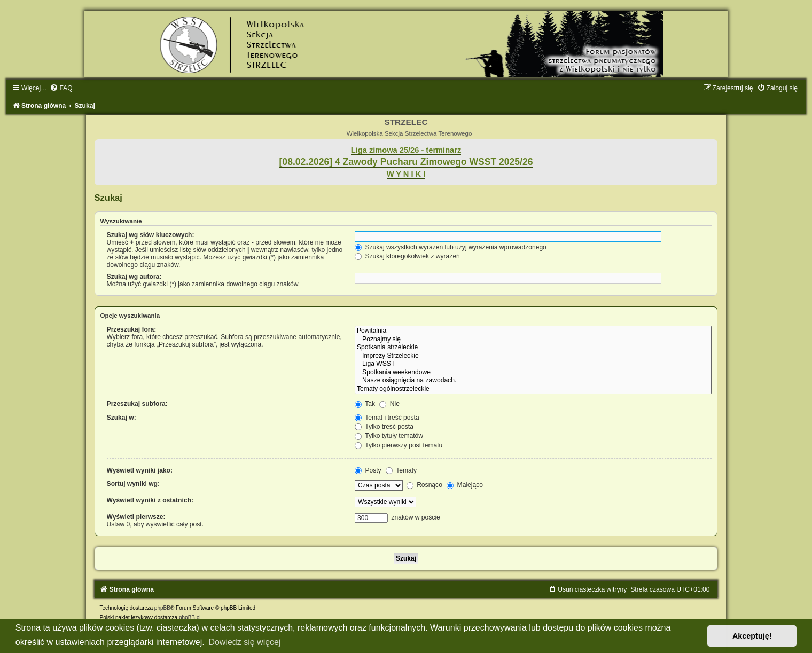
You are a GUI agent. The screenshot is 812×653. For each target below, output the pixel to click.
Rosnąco (424, 485)
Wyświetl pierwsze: (136, 517)
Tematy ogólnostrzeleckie (533, 389)
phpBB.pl (190, 617)
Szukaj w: (122, 418)
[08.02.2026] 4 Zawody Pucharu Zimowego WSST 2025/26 (406, 162)
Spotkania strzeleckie (533, 348)
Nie (389, 404)
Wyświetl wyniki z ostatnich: (150, 500)
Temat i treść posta (387, 418)
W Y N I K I (406, 174)
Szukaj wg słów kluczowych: (151, 235)
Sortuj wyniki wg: (133, 484)
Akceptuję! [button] (752, 636)
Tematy (401, 470)
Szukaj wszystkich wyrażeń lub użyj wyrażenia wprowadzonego (451, 247)
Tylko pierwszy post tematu (399, 445)
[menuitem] (61, 88)
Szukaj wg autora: (134, 277)
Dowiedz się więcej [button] (244, 642)
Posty (368, 470)
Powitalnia (533, 331)
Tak (365, 404)
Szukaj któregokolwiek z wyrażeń (407, 256)
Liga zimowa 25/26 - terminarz (406, 150)
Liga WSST (533, 364)
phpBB (162, 608)
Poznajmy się (533, 340)
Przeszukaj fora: (132, 329)
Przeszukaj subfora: (137, 404)
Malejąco (465, 485)
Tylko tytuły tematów (389, 436)
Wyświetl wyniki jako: (140, 470)
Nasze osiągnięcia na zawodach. (533, 381)
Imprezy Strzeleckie (533, 356)
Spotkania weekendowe (533, 373)
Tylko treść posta (384, 427)
